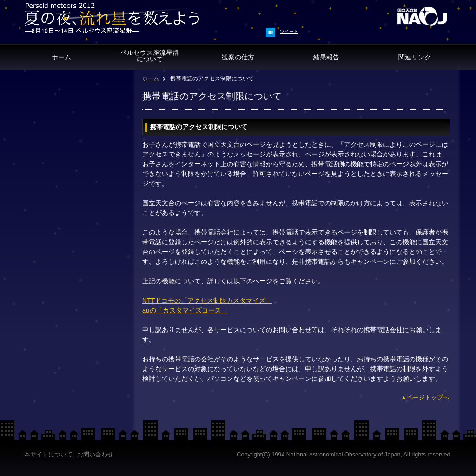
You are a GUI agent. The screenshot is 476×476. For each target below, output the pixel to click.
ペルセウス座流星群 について (150, 56)
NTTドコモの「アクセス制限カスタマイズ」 (207, 300)
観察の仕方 (238, 57)
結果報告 (326, 57)
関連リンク (415, 57)
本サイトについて (48, 455)
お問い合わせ (95, 455)
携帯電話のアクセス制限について (198, 127)
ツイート (289, 31)
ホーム (61, 57)
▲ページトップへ (425, 398)
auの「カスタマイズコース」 (185, 310)
